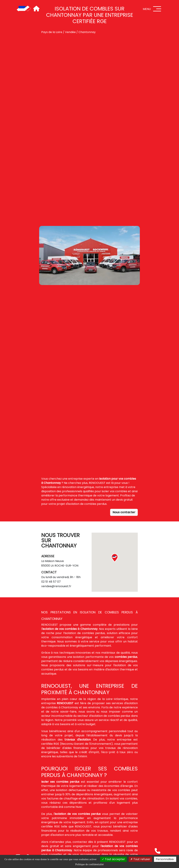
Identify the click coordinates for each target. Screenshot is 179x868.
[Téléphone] (157, 851)
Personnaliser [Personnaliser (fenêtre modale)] (165, 859)
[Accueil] (24, 9)
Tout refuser (140, 859)
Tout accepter (113, 859)
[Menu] (157, 9)
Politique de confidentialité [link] (89, 864)
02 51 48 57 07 (51, 582)
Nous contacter (124, 512)
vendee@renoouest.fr (56, 586)
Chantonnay (87, 32)
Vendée (70, 32)
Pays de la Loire (52, 32)
